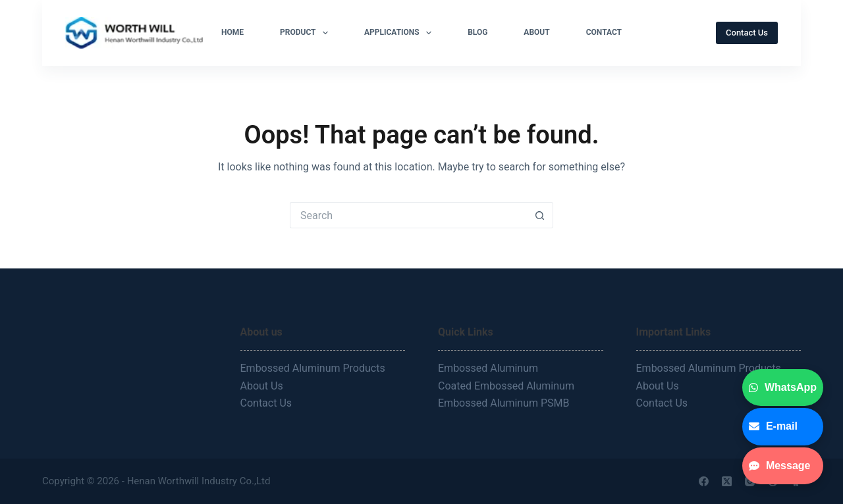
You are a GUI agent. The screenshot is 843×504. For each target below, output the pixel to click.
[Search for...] (408, 215)
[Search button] (540, 215)
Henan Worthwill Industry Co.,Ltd (200, 481)
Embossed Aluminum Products (313, 368)
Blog (477, 32)
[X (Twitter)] (727, 481)
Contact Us (747, 33)
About (536, 32)
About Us (262, 386)
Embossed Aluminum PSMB (505, 403)
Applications (400, 33)
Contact (604, 32)
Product (307, 33)
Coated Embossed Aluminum (507, 386)
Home (232, 32)
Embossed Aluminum (489, 368)
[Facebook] (704, 481)
